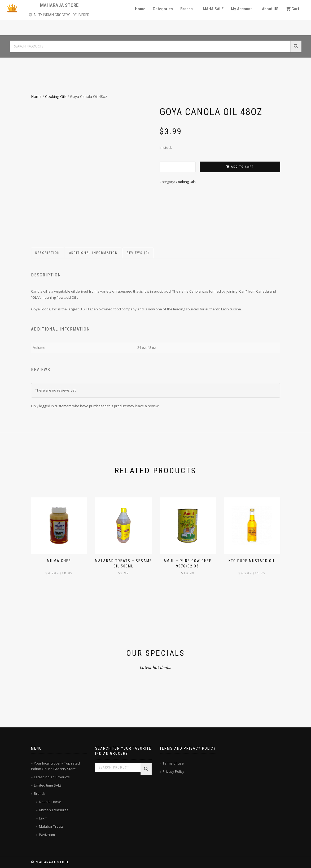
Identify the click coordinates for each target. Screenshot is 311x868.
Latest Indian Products (52, 777)
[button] (188, 9)
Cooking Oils (56, 96)
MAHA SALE (213, 9)
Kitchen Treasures (54, 810)
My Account (241, 9)
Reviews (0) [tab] (138, 253)
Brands (187, 9)
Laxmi (44, 818)
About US (270, 9)
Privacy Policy (173, 771)
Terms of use (173, 763)
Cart (293, 9)
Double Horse (50, 802)
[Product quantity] (178, 167)
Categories (163, 9)
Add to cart (242, 167)
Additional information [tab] (93, 253)
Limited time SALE (48, 785)
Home (140, 9)
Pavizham (47, 835)
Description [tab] (48, 253)
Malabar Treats (51, 826)
